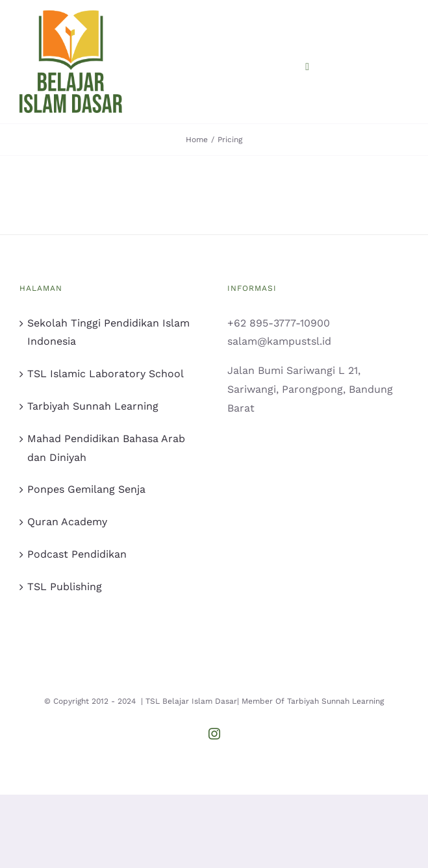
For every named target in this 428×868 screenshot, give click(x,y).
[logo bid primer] (71, 15)
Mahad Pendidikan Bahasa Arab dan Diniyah (106, 448)
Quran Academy (67, 522)
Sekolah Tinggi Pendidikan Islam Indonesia (108, 332)
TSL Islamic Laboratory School (106, 374)
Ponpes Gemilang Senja (86, 489)
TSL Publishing (65, 587)
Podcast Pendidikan (77, 554)
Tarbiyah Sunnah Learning (93, 406)
